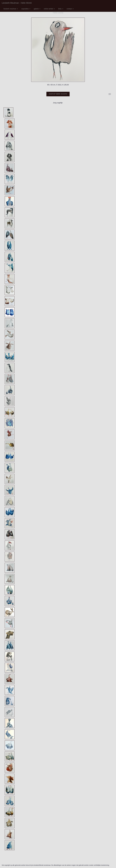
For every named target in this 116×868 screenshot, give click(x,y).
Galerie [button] (37, 9)
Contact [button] (70, 9)
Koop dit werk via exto (58, 94)
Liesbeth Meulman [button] (11, 9)
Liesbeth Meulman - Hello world (17, 3)
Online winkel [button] (49, 9)
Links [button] (61, 9)
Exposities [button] (26, 9)
